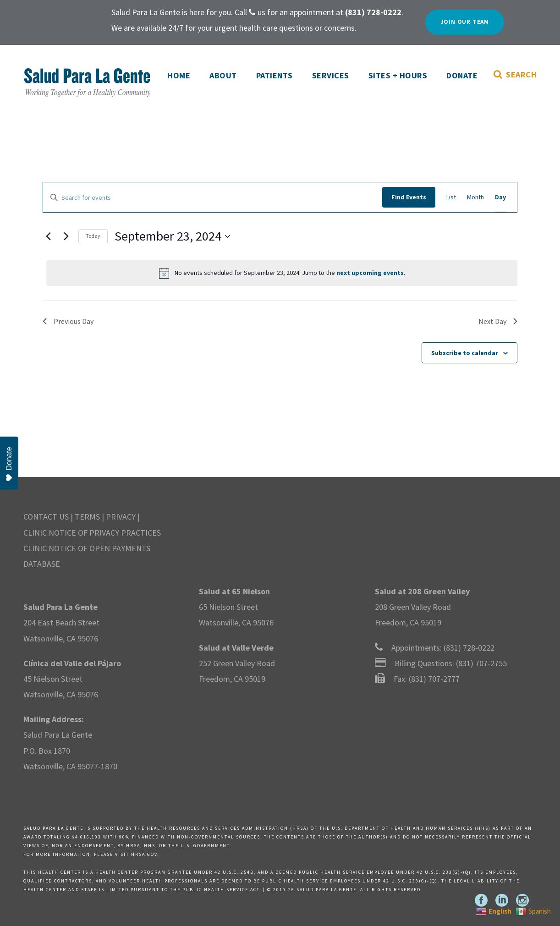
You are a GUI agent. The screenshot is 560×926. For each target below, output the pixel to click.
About (223, 75)
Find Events (409, 197)
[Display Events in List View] (451, 197)
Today (93, 236)
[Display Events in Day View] (500, 197)
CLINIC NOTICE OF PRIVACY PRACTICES (92, 533)
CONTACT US (46, 517)
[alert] (282, 273)
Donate (462, 75)
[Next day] (66, 236)
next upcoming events (370, 273)
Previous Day (68, 321)
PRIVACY (121, 517)
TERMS (87, 517)
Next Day (498, 321)
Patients (275, 75)
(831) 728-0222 (469, 648)
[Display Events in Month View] (475, 197)
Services (331, 75)
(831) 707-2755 (481, 663)
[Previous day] (48, 236)
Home (179, 75)
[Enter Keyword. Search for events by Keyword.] (213, 198)
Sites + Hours (398, 75)
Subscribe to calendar (465, 353)
